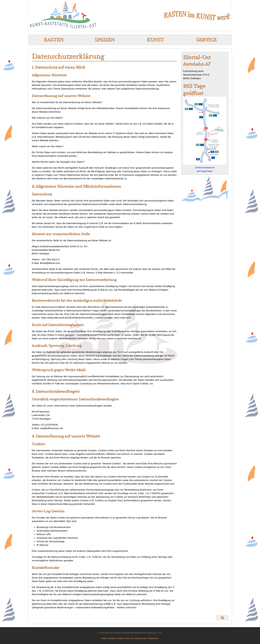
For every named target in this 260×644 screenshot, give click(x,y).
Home (104, 638)
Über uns (129, 638)
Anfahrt (120, 638)
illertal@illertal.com (50, 263)
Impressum (153, 638)
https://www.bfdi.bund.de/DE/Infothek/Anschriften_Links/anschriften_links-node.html (86, 318)
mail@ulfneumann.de (51, 428)
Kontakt (112, 638)
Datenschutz (141, 638)
